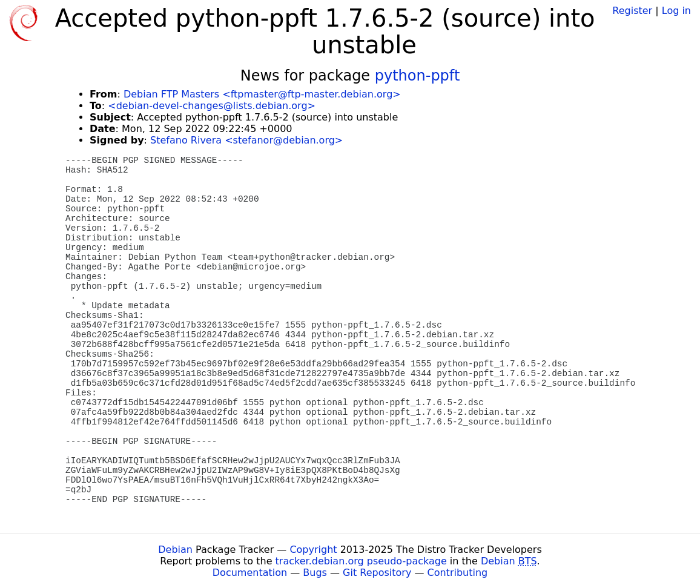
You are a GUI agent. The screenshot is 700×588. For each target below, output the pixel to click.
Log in (676, 11)
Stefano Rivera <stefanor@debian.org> (246, 140)
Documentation (250, 573)
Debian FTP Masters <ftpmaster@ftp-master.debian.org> (262, 94)
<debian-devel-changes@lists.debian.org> (212, 106)
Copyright (313, 550)
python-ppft (418, 76)
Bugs (315, 573)
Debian (175, 550)
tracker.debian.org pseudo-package (361, 561)
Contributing (458, 573)
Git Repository (377, 573)
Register (632, 11)
